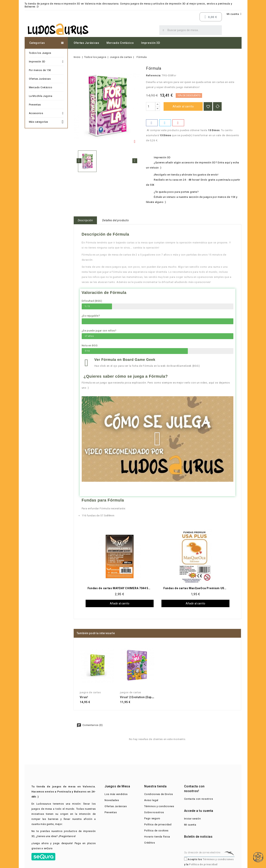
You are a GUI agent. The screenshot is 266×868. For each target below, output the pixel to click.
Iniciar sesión (193, 819)
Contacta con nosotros (199, 799)
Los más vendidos (116, 794)
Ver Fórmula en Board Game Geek (125, 360)
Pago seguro (152, 818)
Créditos (150, 843)
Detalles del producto (116, 220)
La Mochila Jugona (41, 96)
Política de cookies (156, 831)
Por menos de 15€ (40, 70)
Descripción (85, 220)
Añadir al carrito (183, 106)
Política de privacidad (158, 824)
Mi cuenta (190, 825)
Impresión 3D (150, 43)
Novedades (112, 800)
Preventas (35, 105)
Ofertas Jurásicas (86, 43)
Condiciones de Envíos (159, 794)
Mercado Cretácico (120, 43)
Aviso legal (151, 800)
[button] (157, 439)
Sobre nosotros (154, 812)
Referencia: (154, 75)
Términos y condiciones (159, 806)
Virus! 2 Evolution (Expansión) (141, 697)
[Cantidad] (151, 106)
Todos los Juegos (40, 53)
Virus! (84, 697)
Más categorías (46, 121)
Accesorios (46, 113)
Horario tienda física (157, 837)
